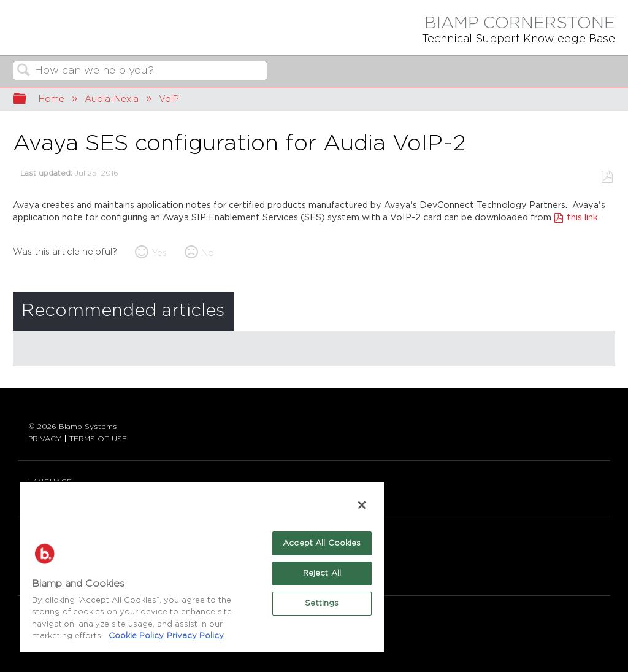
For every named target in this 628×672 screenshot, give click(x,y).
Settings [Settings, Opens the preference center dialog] (322, 604)
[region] (202, 566)
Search (24, 71)
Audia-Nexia (112, 99)
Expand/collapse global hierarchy (28, 100)
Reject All (322, 574)
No (208, 253)
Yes (159, 253)
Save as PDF (607, 177)
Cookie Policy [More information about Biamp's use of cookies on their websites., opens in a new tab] (136, 636)
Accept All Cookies (322, 543)
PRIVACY (45, 439)
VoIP (169, 99)
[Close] (362, 505)
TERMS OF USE (98, 439)
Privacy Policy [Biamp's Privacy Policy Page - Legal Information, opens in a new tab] (195, 636)
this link (582, 218)
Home (52, 99)
